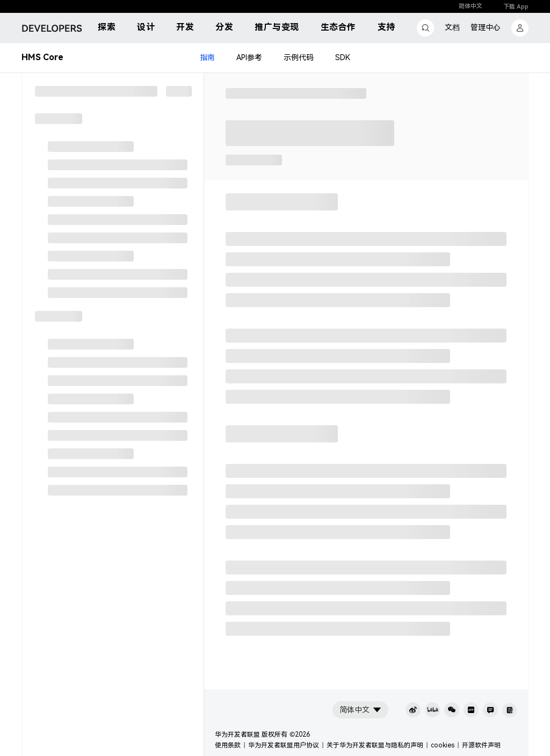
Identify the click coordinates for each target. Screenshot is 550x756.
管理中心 (486, 27)
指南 (207, 58)
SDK (343, 58)
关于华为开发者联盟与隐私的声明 (375, 745)
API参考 (249, 58)
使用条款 (228, 745)
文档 (452, 27)
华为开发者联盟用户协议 (284, 745)
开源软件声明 (481, 745)
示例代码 (299, 58)
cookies (443, 745)
